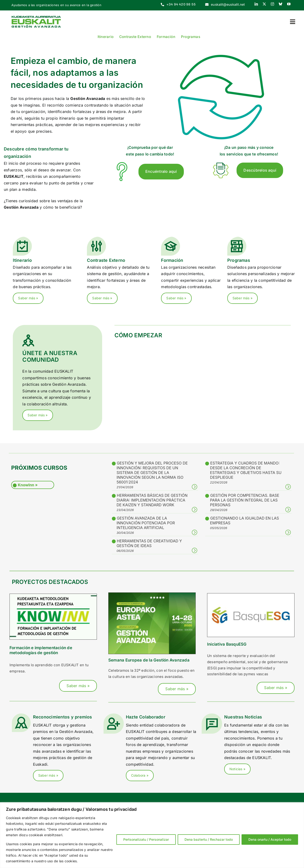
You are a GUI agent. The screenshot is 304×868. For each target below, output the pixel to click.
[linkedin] (256, 4)
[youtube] (289, 4)
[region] (152, 835)
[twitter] (264, 4)
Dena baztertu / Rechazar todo (209, 839)
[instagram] (272, 4)
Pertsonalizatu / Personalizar (146, 839)
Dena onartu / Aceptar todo (270, 839)
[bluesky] (280, 4)
